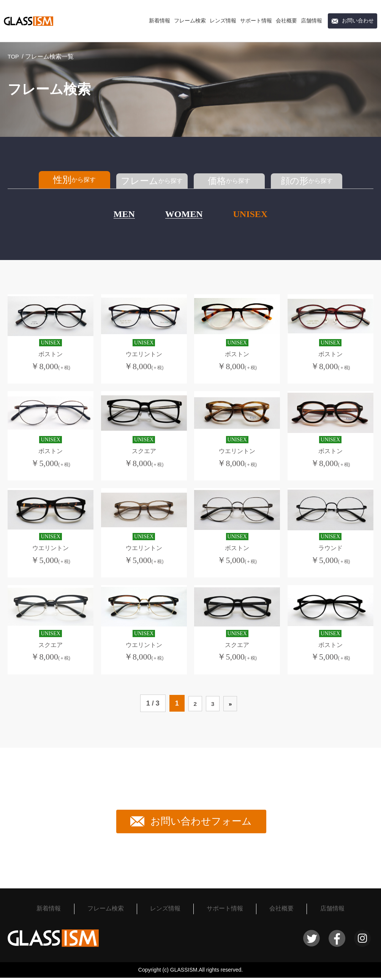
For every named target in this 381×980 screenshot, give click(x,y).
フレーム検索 (190, 21)
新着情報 (160, 21)
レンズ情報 (223, 21)
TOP (14, 56)
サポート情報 (256, 21)
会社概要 (286, 21)
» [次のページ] (232, 706)
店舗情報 (311, 21)
